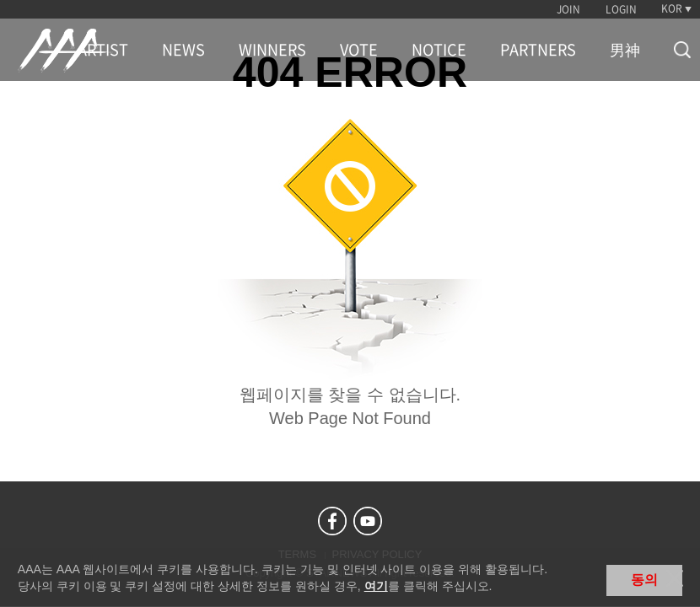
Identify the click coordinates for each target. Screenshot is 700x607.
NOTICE (439, 50)
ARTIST (103, 50)
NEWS (183, 50)
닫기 (675, 578)
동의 (644, 580)
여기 (376, 586)
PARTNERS (538, 50)
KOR (672, 8)
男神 (625, 50)
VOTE (359, 50)
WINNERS (272, 50)
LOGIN (621, 9)
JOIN (568, 9)
